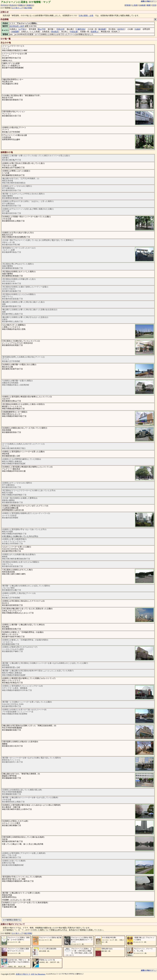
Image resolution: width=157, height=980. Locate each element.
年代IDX (5, 5)
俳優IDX (22, 5)
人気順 (135, 5)
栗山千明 (41, 29)
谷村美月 (121, 29)
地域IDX (30, 5)
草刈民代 (55, 32)
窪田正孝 (60, 29)
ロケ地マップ (17, 8)
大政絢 (137, 29)
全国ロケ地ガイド (23, 974)
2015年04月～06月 (17, 26)
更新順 (128, 5)
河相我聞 (15, 32)
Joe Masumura (40, 974)
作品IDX (13, 5)
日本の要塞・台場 (86, 16)
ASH (33, 974)
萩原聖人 (95, 32)
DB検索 (142, 5)
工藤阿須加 (80, 29)
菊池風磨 (102, 29)
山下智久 (22, 29)
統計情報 (28, 8)
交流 (154, 5)
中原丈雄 (74, 32)
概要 (149, 5)
